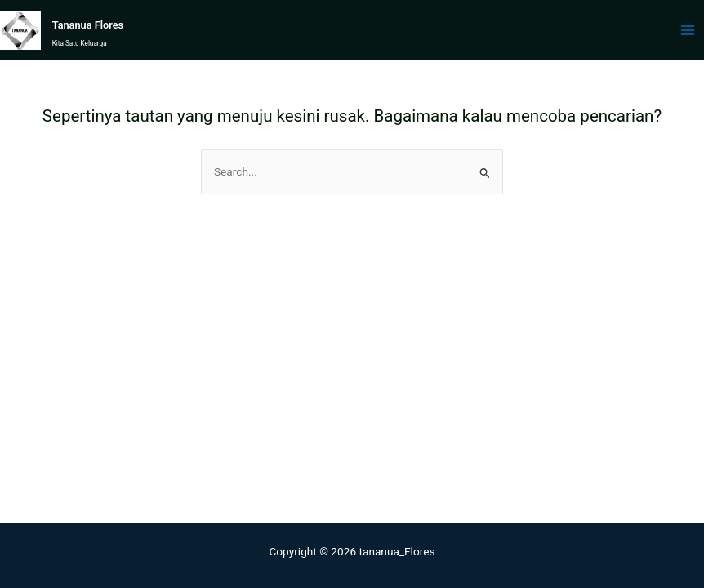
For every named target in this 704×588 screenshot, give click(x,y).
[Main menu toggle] (688, 31)
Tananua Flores (88, 25)
